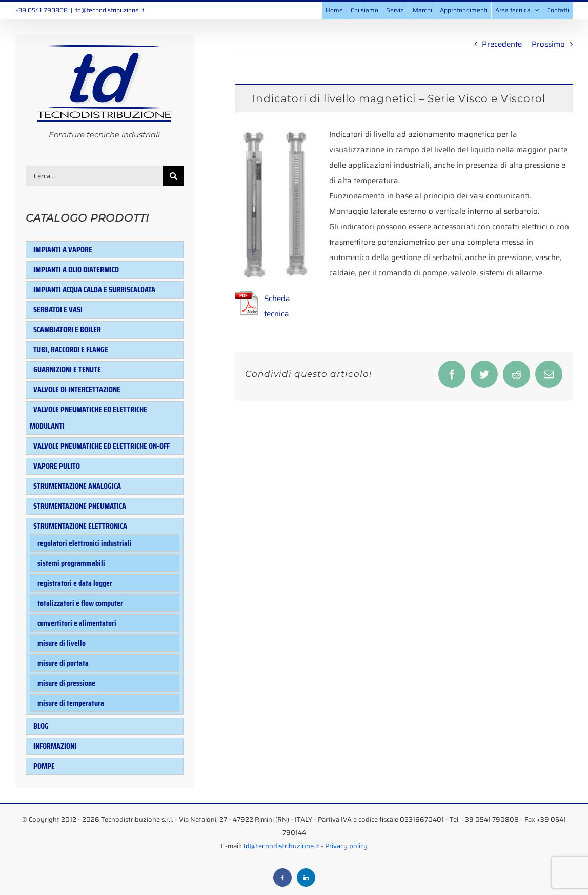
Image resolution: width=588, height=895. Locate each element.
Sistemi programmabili (71, 563)
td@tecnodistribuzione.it (110, 10)
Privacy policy (346, 836)
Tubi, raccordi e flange (71, 350)
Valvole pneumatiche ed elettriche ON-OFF (102, 446)
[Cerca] (173, 176)
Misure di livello (62, 643)
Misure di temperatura (71, 703)
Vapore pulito (57, 466)
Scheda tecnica (277, 306)
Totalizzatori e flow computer (80, 603)
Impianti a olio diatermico (76, 270)
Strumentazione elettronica (80, 526)
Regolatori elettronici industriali (85, 543)
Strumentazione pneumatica (80, 506)
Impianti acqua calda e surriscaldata (94, 290)
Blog (41, 726)
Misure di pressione (66, 683)
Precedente (502, 44)
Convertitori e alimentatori (77, 623)
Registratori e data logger (75, 583)
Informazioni (55, 746)
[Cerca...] (94, 176)
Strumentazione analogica (77, 486)
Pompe (44, 766)
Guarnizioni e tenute (67, 370)
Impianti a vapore (63, 250)
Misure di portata (63, 663)
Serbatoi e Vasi (58, 310)
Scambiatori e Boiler (67, 330)
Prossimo (548, 44)
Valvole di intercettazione (77, 390)
